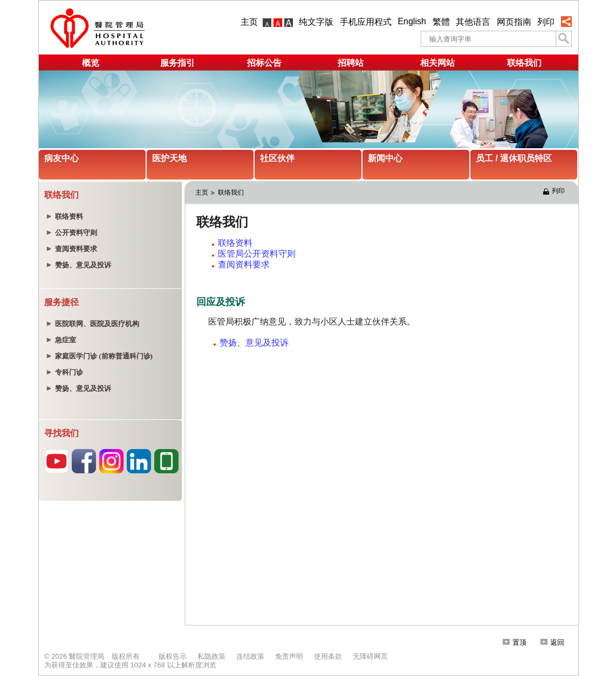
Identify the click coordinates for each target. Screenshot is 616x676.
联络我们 (524, 63)
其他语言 (473, 22)
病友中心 (61, 158)
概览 (91, 63)
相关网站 (437, 63)
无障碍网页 (370, 656)
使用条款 (328, 656)
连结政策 (250, 656)
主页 (249, 22)
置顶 (515, 642)
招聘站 (351, 63)
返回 (552, 642)
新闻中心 (385, 158)
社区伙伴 (277, 158)
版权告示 (173, 656)
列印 (546, 22)
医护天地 (169, 158)
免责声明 (289, 656)
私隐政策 (211, 656)
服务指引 (177, 63)
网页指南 (514, 22)
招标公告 (264, 63)
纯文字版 (316, 22)
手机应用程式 (366, 22)
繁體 (441, 22)
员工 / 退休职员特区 (514, 158)
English (412, 21)
